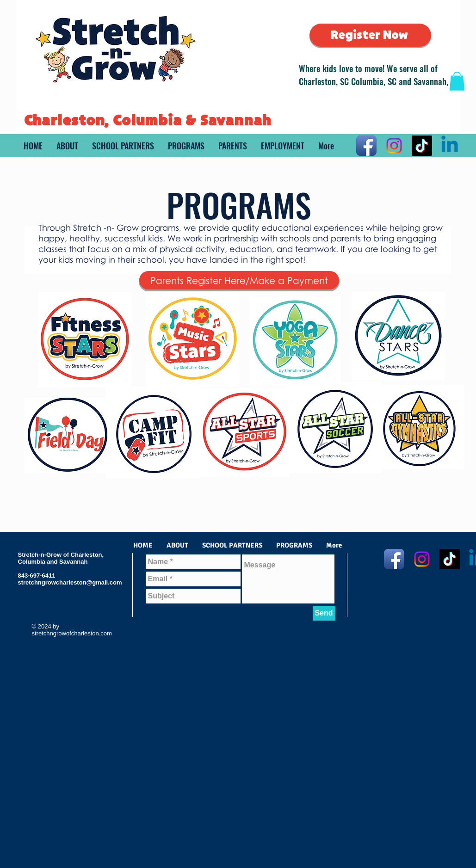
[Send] (324, 613)
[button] (457, 81)
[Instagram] (394, 146)
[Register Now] (370, 35)
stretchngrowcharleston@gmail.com (70, 582)
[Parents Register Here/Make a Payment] (239, 280)
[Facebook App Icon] (366, 146)
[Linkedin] (450, 146)
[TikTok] (422, 146)
